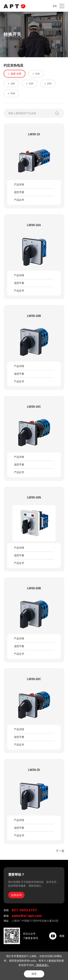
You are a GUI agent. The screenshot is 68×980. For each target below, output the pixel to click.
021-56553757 (24, 910)
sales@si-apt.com (27, 916)
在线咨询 (16, 895)
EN (55, 6)
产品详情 (19, 185)
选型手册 (19, 192)
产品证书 (19, 200)
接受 (34, 974)
